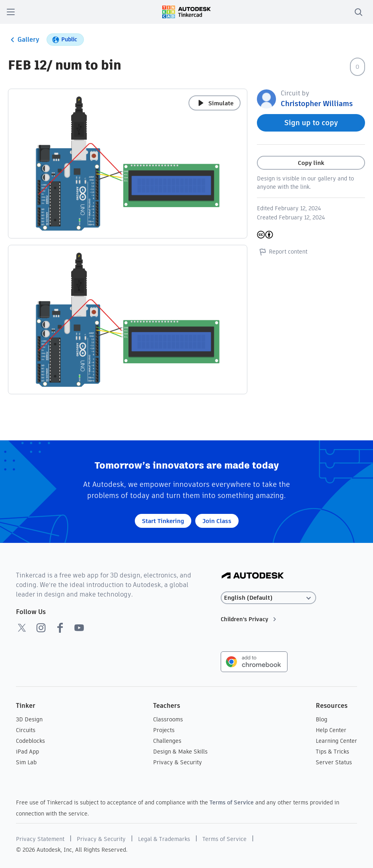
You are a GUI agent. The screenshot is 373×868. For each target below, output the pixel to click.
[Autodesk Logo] (253, 576)
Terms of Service (232, 802)
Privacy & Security (178, 762)
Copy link (311, 163)
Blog (322, 719)
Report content (282, 252)
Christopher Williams (317, 104)
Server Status (334, 762)
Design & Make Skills (180, 752)
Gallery (24, 40)
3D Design (29, 719)
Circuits (26, 730)
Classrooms (168, 719)
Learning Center (336, 741)
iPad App (27, 752)
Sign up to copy (311, 123)
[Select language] (268, 598)
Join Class (217, 521)
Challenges (167, 741)
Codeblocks (30, 741)
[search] (358, 12)
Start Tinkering (163, 521)
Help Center (331, 730)
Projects (164, 730)
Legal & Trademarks (164, 839)
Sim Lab (26, 762)
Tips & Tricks (332, 752)
